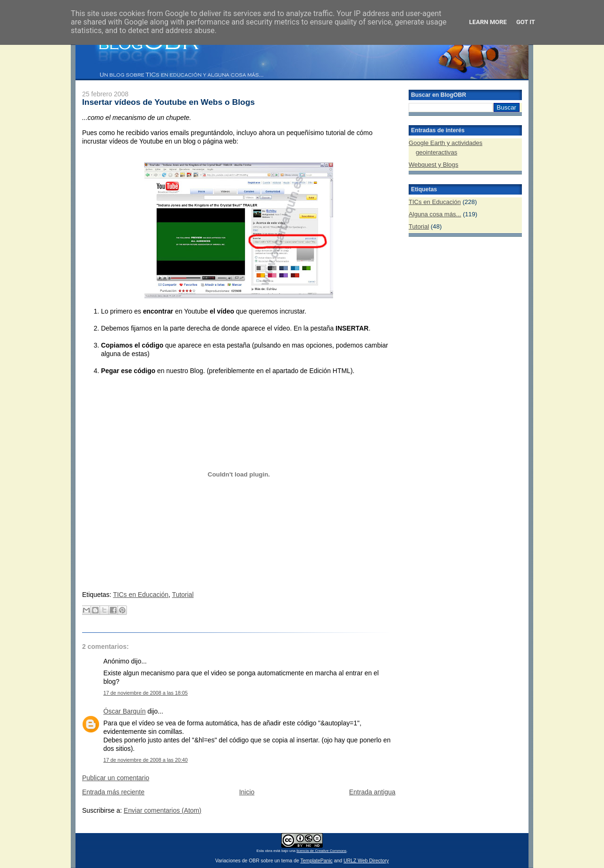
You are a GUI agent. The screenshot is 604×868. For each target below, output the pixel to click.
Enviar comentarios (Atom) (163, 810)
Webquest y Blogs (433, 165)
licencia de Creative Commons (321, 851)
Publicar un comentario (116, 778)
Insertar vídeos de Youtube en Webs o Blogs (168, 102)
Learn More (488, 22)
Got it (526, 22)
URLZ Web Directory (366, 861)
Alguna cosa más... (435, 214)
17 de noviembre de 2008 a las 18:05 (146, 693)
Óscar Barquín (125, 711)
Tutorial (183, 595)
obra (268, 851)
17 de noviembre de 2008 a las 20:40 (146, 760)
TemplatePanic (316, 861)
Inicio (247, 792)
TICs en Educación (141, 595)
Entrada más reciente (113, 792)
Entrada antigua (372, 792)
